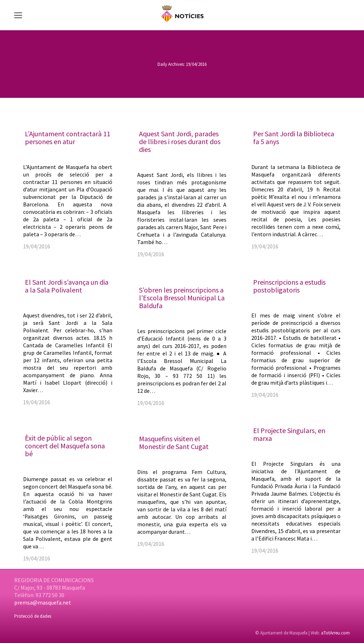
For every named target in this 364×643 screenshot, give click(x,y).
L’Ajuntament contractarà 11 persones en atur (68, 138)
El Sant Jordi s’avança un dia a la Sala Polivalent (67, 286)
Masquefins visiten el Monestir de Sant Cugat (174, 442)
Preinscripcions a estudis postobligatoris (289, 286)
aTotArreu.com (335, 633)
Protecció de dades (33, 616)
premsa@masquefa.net (43, 602)
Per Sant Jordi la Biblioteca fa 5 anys (294, 138)
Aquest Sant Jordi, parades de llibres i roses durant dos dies (180, 141)
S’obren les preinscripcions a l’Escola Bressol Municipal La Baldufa (182, 298)
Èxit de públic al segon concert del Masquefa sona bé (65, 446)
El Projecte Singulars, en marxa (289, 434)
